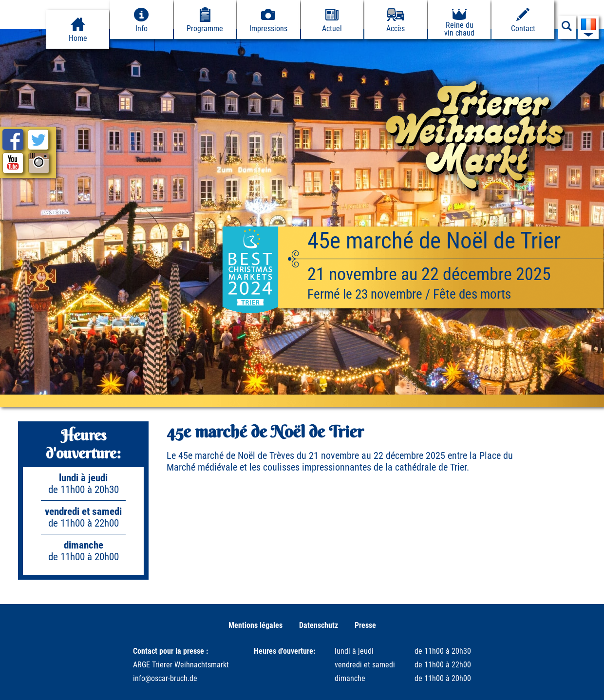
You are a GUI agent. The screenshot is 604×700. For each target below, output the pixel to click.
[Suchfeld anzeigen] (567, 29)
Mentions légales (255, 625)
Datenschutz (319, 625)
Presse (365, 625)
